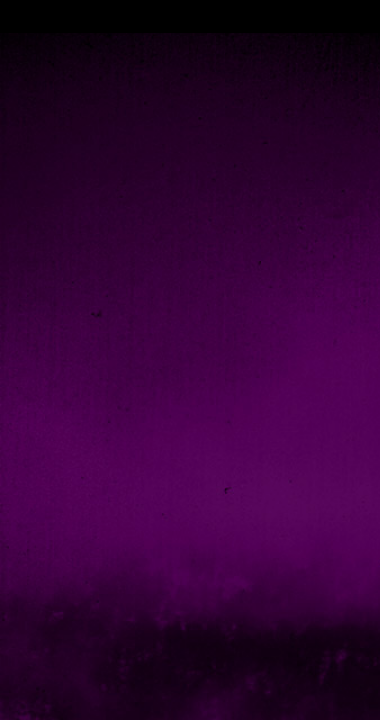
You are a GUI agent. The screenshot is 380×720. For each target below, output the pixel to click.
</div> (190, 16)
